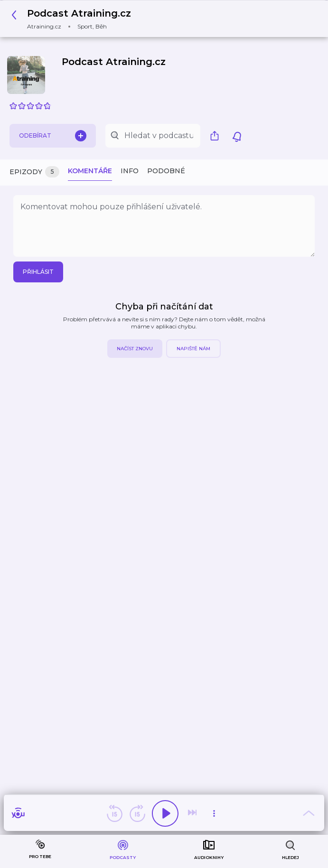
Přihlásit (38, 272)
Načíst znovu (135, 349)
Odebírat (53, 136)
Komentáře (90, 171)
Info (130, 171)
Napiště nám (193, 349)
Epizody (34, 172)
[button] (74, 19)
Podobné (166, 171)
